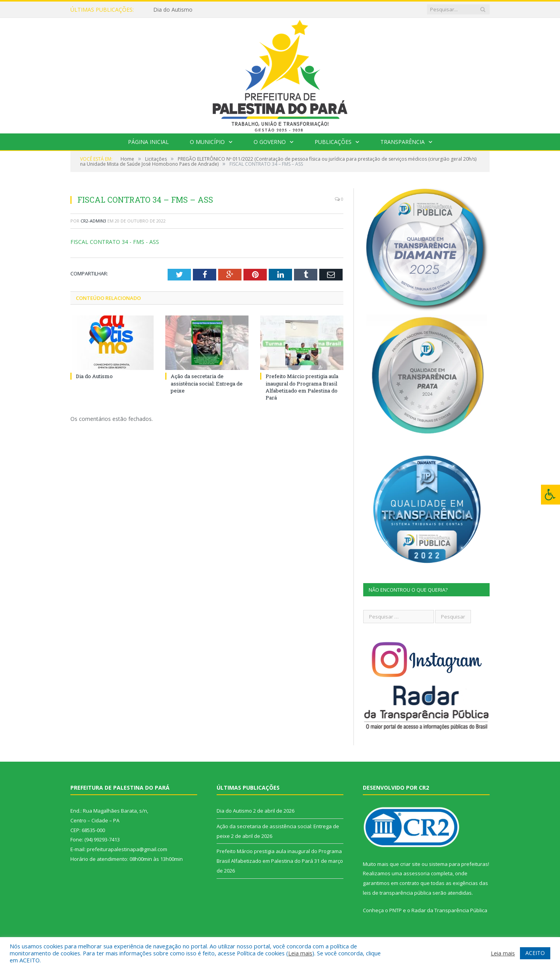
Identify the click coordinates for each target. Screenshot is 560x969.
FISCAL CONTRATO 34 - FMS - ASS (115, 242)
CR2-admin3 (93, 221)
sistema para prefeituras (458, 864)
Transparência (402, 142)
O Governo (270, 142)
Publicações (333, 142)
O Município (207, 142)
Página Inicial (148, 142)
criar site (410, 864)
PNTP (395, 910)
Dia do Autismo (173, 10)
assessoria (416, 873)
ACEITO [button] (535, 953)
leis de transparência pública (397, 893)
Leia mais (300, 953)
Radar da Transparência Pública (449, 910)
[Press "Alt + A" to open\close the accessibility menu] (550, 495)
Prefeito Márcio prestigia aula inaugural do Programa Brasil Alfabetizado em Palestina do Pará (302, 387)
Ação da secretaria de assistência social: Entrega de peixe (207, 383)
